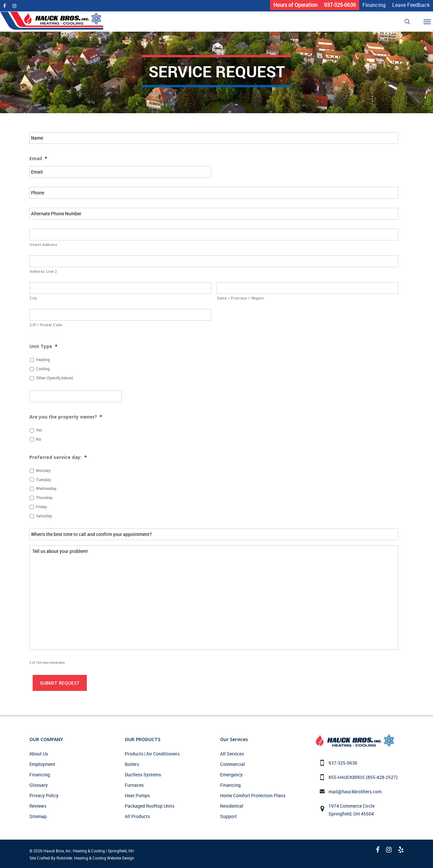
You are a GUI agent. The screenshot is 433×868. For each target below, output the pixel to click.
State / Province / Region (240, 298)
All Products (137, 816)
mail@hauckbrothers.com (355, 792)
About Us (39, 754)
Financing (40, 775)
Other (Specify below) (55, 378)
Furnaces (134, 785)
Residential (232, 806)
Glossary (39, 785)
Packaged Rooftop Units (150, 806)
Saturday (44, 516)
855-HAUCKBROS (347, 777)
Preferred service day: (58, 457)
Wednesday (46, 488)
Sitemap (38, 816)
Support (228, 816)
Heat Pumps (137, 795)
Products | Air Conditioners (152, 754)
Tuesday (43, 480)
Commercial (233, 764)
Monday (43, 471)
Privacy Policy (44, 795)
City (33, 298)
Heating (43, 360)
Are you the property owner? (66, 417)
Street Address (43, 244)
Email (38, 159)
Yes (39, 430)
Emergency (231, 775)
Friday (41, 507)
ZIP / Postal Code (46, 325)
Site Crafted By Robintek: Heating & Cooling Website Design (82, 858)
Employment (42, 764)
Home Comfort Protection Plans (253, 795)
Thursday (44, 498)
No (39, 439)
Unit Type (43, 346)
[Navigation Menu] (429, 22)
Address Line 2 (43, 271)
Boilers (132, 764)
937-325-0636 (343, 763)
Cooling (43, 369)
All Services (232, 754)
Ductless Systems (143, 775)
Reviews (38, 806)
